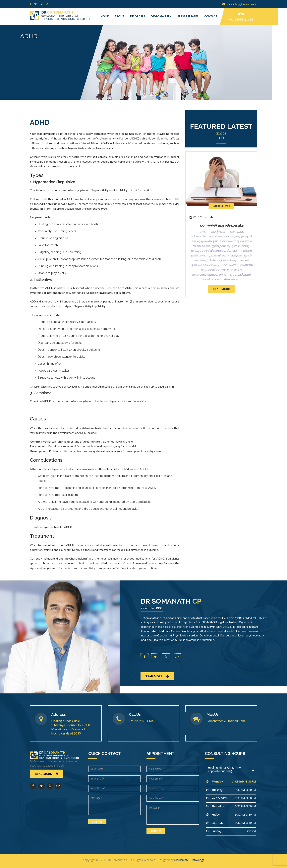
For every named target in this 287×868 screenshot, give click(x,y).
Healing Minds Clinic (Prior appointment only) (225, 769)
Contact (211, 16)
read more (221, 289)
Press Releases (188, 16)
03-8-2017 (198, 217)
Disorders (138, 16)
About (119, 16)
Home (105, 16)
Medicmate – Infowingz (189, 860)
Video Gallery (161, 16)
